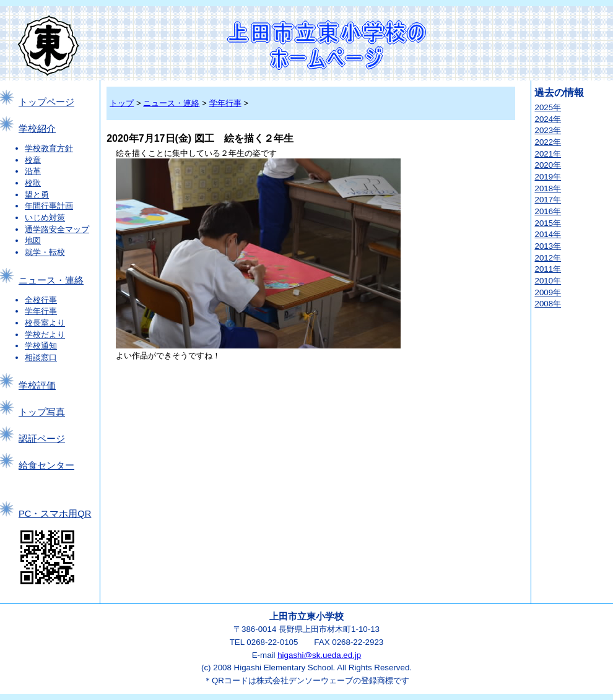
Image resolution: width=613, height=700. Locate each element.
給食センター (46, 465)
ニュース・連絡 (51, 280)
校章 (33, 160)
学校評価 (37, 386)
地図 (33, 240)
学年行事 (41, 311)
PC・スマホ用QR (55, 514)
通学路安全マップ (57, 229)
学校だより (45, 335)
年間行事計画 (49, 206)
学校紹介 (37, 129)
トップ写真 (42, 412)
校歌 (33, 183)
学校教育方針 (49, 148)
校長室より (45, 323)
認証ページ (42, 439)
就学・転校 (45, 252)
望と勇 (37, 195)
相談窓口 (41, 357)
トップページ (46, 102)
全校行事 (41, 300)
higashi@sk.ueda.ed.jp (319, 655)
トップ (122, 103)
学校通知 (41, 346)
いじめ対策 (45, 218)
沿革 (33, 171)
